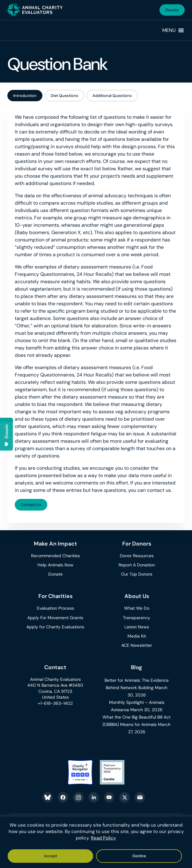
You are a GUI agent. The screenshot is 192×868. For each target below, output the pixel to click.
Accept (51, 856)
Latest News (137, 627)
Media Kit (137, 636)
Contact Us (31, 505)
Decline (139, 856)
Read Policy (103, 838)
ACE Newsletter (137, 645)
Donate (172, 10)
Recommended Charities (55, 556)
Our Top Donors (137, 574)
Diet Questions (65, 96)
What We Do (137, 608)
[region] (96, 842)
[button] (169, 30)
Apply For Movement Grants (55, 618)
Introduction (25, 96)
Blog (137, 667)
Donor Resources (137, 556)
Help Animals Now (55, 565)
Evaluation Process (55, 608)
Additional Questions (112, 96)
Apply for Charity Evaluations (55, 627)
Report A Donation (137, 565)
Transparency (137, 618)
